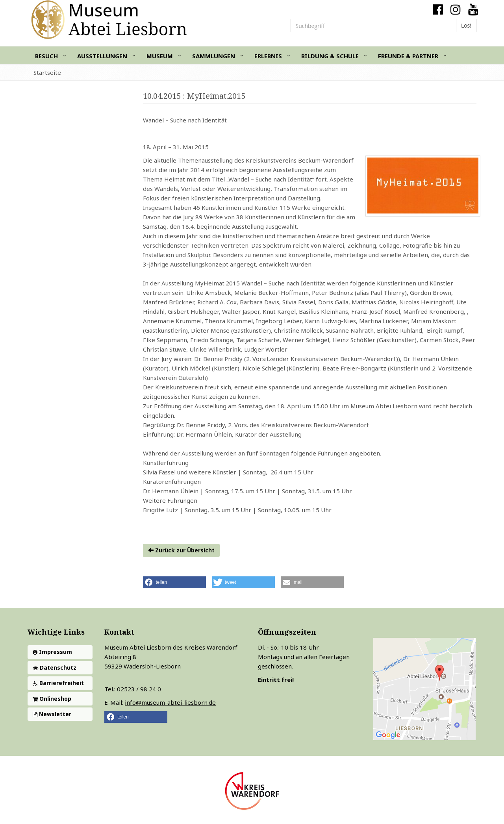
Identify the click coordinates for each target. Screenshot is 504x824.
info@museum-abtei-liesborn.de (170, 702)
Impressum (52, 652)
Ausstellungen (102, 56)
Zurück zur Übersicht (181, 550)
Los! (466, 25)
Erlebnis (268, 56)
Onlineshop (52, 699)
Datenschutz (55, 668)
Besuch (46, 56)
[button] (174, 582)
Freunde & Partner (408, 56)
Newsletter (52, 714)
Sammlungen (214, 56)
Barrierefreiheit (58, 683)
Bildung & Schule (330, 56)
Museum (160, 56)
